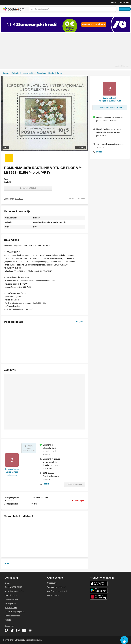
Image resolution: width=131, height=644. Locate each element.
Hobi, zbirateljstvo (28, 73)
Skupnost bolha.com (30, 630)
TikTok (12, 630)
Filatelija (51, 73)
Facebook (6, 630)
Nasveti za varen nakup (14, 591)
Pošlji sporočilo (28, 188)
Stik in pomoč (11, 608)
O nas (7, 583)
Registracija (124, 3)
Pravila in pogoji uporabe (15, 612)
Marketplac (15, 73)
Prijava (113, 3)
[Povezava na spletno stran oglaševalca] (65, 24)
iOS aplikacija (99, 584)
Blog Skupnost (11, 595)
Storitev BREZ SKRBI (14, 587)
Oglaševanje (52, 583)
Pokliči (46, 484)
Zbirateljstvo (41, 73)
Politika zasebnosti (12, 616)
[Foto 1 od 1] (9, 158)
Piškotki (8, 620)
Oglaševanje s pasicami (57, 591)
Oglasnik (6, 73)
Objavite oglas (53, 595)
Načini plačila (10, 603)
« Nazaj (7, 564)
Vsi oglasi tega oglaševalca (12, 473)
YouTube (24, 630)
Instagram (18, 630)
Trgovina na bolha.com (57, 587)
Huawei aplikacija (99, 597)
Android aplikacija (99, 590)
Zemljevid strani (11, 599)
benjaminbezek (12, 469)
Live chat (124, 640)
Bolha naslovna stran (14, 9)
